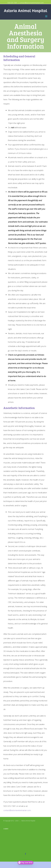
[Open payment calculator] (26, 863)
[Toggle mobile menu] (46, 16)
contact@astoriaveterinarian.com (32, 3)
